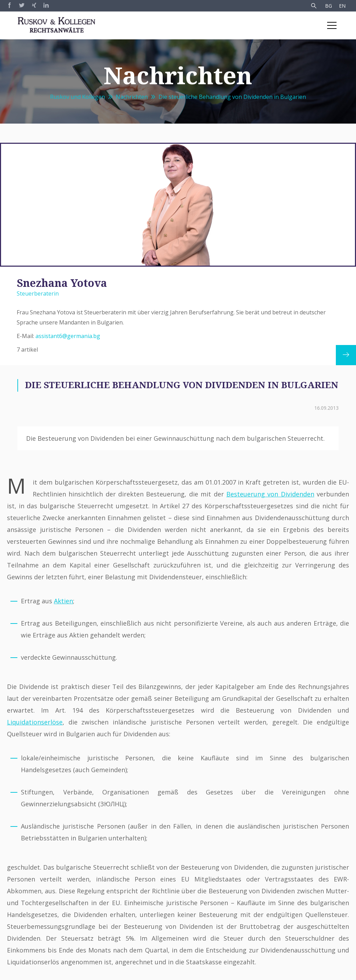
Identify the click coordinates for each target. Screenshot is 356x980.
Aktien (63, 601)
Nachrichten (132, 97)
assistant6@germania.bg (68, 336)
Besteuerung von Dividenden (270, 494)
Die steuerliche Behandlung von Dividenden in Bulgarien (232, 97)
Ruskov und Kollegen (78, 97)
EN (342, 6)
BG (329, 6)
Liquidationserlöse (35, 722)
